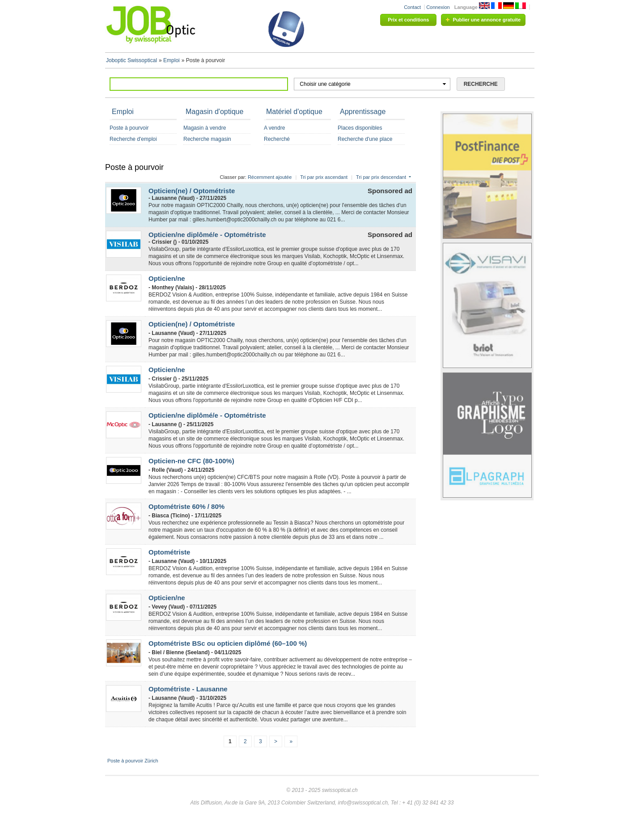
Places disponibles (360, 128)
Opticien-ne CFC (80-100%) (191, 461)
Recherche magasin (207, 139)
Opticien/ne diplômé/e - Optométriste (207, 235)
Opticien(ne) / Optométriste (192, 191)
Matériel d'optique (294, 112)
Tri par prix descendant (381, 177)
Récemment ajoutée (270, 177)
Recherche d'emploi (133, 139)
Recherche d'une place (365, 139)
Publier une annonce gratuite (487, 20)
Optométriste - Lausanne (188, 689)
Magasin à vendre (205, 128)
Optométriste (169, 552)
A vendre (274, 128)
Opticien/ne (167, 278)
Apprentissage (363, 112)
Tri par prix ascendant (324, 177)
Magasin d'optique (214, 112)
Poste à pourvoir (129, 128)
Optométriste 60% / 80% (186, 506)
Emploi (123, 112)
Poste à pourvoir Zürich (133, 761)
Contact (412, 7)
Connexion (438, 7)
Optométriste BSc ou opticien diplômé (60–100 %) (228, 643)
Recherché (277, 139)
